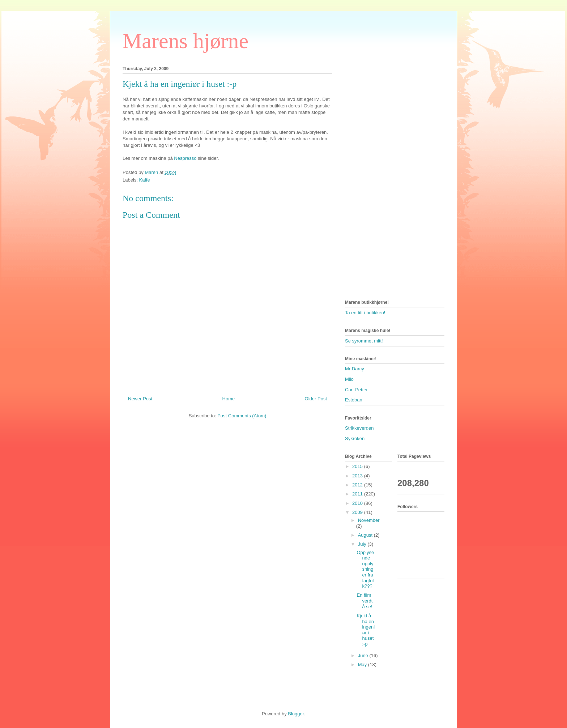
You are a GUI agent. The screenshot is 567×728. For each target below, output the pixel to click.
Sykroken (355, 438)
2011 (358, 494)
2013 (358, 476)
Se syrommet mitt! (364, 341)
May (363, 665)
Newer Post (140, 399)
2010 (358, 503)
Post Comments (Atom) (242, 416)
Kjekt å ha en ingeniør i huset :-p (366, 630)
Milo (349, 379)
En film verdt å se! (364, 601)
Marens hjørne (186, 41)
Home (229, 399)
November (369, 520)
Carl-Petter (356, 390)
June (364, 655)
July (363, 544)
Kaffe (145, 180)
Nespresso (185, 158)
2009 (358, 512)
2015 (358, 466)
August (366, 535)
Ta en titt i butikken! (365, 313)
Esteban (354, 400)
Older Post (316, 399)
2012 (358, 485)
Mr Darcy (355, 369)
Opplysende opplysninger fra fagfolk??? (365, 569)
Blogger (296, 714)
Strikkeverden (359, 428)
